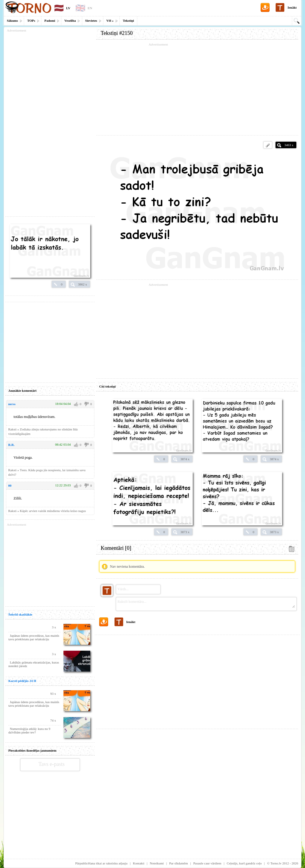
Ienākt (292, 7)
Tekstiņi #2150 (117, 33)
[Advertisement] (197, 89)
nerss (12, 404)
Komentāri (116, 548)
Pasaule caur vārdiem (207, 863)
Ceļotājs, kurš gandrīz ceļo (244, 863)
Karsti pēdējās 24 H (22, 681)
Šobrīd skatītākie (20, 614)
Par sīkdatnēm (179, 863)
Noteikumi (157, 863)
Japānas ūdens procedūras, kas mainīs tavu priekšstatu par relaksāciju (34, 637)
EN (90, 8)
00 (10, 485)
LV (68, 8)
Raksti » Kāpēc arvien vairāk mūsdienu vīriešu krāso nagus (47, 511)
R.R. (11, 445)
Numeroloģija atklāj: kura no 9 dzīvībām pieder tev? (29, 730)
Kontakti (139, 863)
